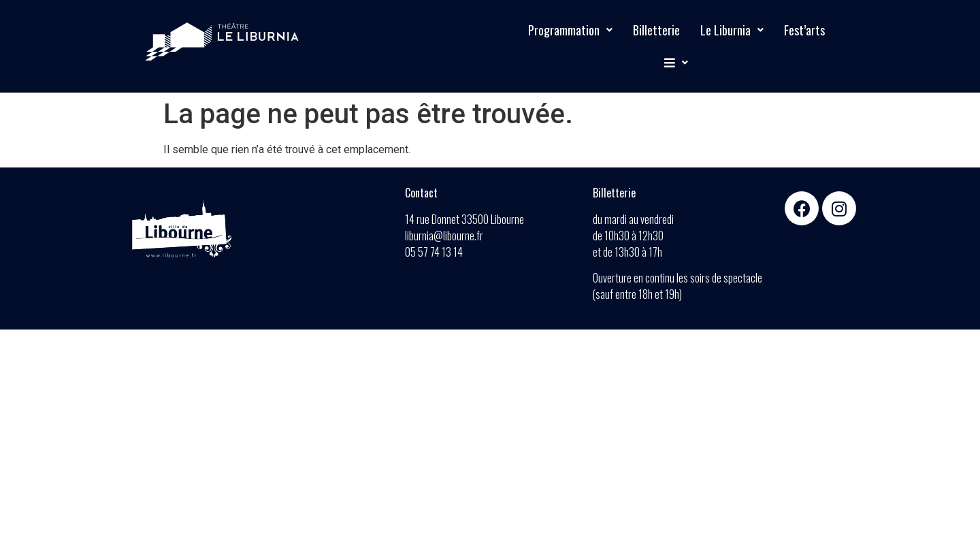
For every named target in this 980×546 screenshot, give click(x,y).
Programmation (570, 30)
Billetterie (656, 30)
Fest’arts (804, 30)
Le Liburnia (732, 30)
